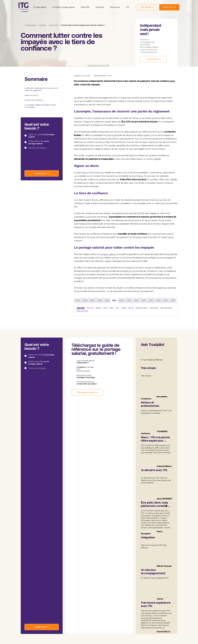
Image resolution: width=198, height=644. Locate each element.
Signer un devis (31, 95)
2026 (78, 301)
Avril (105, 308)
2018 (136, 301)
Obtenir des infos (39, 142)
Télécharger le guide (86, 392)
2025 (85, 301)
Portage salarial (42, 6)
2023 (100, 301)
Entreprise (99, 6)
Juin (117, 308)
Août (131, 308)
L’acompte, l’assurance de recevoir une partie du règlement (41, 89)
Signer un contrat (41, 136)
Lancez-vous (40, 173)
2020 (122, 301)
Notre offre (86, 6)
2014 (166, 301)
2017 (144, 301)
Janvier (81, 308)
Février (90, 308)
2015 (158, 301)
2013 (173, 301)
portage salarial (108, 254)
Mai (111, 308)
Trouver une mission (37, 148)
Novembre (166, 308)
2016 (151, 301)
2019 (129, 301)
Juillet (124, 308)
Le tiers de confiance (34, 100)
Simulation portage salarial (65, 6)
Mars (99, 308)
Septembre (142, 308)
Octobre (154, 308)
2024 (92, 301)
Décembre (82, 311)
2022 (107, 301)
